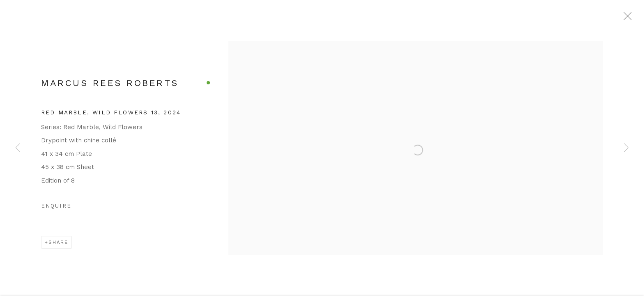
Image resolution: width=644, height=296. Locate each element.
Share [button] (58, 245)
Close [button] (629, 18)
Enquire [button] (56, 209)
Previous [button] (18, 148)
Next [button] (626, 148)
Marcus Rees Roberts (110, 86)
